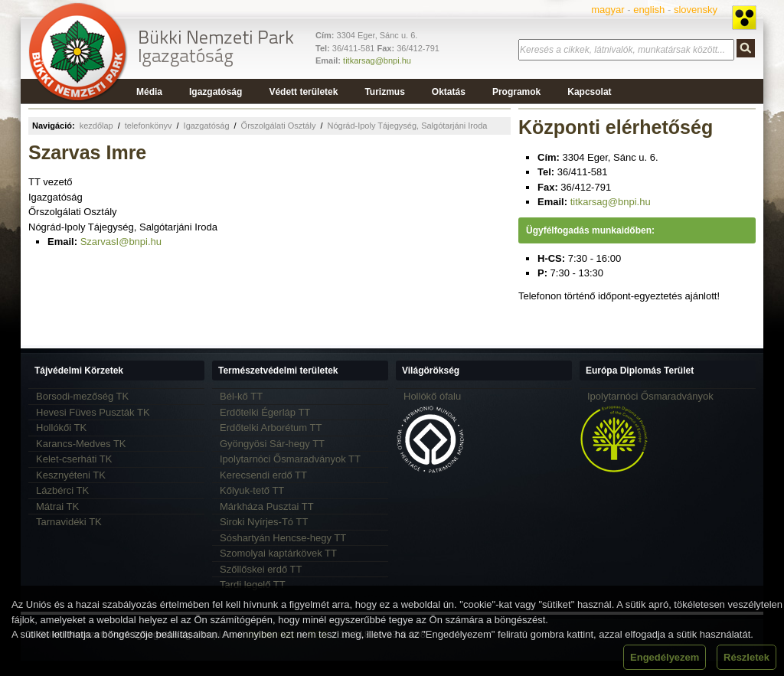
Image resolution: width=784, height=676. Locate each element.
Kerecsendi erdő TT (263, 475)
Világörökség (431, 371)
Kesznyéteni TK (71, 475)
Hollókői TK (61, 428)
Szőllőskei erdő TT (261, 569)
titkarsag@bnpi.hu (377, 60)
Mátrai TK (57, 506)
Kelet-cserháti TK (74, 459)
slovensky (696, 10)
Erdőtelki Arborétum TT (271, 428)
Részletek (746, 657)
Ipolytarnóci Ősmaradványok (650, 396)
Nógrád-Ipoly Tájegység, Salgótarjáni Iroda (407, 126)
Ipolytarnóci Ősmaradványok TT (290, 459)
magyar (608, 10)
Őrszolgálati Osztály (279, 126)
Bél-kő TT (241, 396)
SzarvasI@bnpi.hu (121, 242)
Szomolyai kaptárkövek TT (278, 553)
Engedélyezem (665, 657)
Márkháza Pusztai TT (267, 506)
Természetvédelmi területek (278, 371)
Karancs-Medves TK (81, 444)
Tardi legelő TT (253, 585)
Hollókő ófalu (432, 396)
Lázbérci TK (62, 490)
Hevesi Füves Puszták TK (93, 412)
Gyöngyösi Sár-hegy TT (272, 444)
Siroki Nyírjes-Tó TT (264, 522)
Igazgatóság (207, 126)
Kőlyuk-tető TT (252, 490)
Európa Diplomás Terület (640, 371)
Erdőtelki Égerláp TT (265, 412)
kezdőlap (96, 126)
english (649, 10)
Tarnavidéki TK (69, 522)
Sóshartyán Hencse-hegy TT (283, 538)
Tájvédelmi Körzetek (79, 371)
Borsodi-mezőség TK (82, 396)
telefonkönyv (149, 126)
